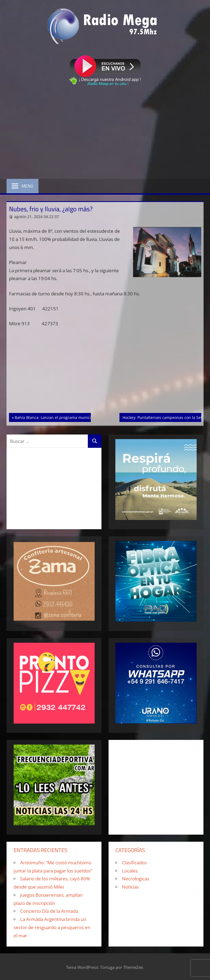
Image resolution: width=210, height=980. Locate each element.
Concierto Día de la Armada (49, 911)
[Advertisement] (105, 133)
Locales (130, 871)
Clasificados (134, 863)
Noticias (130, 887)
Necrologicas (136, 879)
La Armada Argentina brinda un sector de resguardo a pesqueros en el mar (52, 927)
